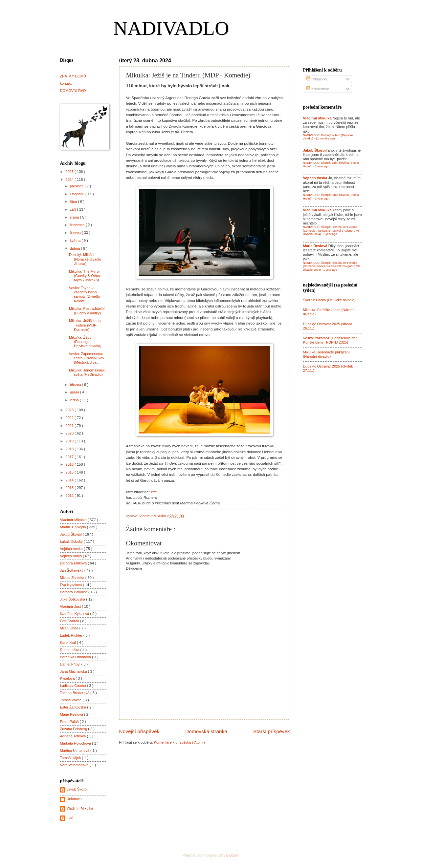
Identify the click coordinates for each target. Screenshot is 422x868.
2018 (70, 449)
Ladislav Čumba (74, 686)
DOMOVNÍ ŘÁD (73, 91)
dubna (76, 248)
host (70, 817)
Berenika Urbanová (76, 657)
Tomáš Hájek (71, 758)
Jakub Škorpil (71, 534)
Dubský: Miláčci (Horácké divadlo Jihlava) (85, 259)
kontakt (66, 83)
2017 (70, 457)
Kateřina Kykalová (75, 614)
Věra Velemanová (75, 765)
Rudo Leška (70, 650)
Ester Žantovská (74, 707)
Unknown (74, 799)
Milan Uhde (70, 628)
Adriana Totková (74, 736)
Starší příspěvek (272, 731)
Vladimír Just (71, 606)
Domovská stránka (206, 731)
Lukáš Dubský (72, 541)
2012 (70, 496)
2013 (70, 488)
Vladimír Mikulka (74, 520)
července (78, 225)
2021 (70, 426)
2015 (70, 472)
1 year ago (322, 166)
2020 (70, 433)
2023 (70, 410)
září (73, 209)
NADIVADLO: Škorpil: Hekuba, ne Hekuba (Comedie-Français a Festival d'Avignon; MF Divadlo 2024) (332, 231)
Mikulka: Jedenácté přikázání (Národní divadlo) (326, 354)
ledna (75, 400)
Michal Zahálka (73, 578)
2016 (70, 464)
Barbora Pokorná (74, 592)
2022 (70, 418)
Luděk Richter (72, 635)
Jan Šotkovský (72, 570)
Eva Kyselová (72, 585)
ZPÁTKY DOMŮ (73, 76)
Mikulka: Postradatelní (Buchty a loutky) (87, 311)
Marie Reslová (72, 714)
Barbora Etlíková (74, 563)
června (76, 233)
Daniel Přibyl (71, 664)
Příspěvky (317, 79)
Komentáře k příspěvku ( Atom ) (179, 742)
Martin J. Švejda (74, 527)
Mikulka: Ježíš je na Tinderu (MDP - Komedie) (85, 325)
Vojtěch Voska (72, 549)
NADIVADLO (171, 28)
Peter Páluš (70, 722)
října (74, 201)
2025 (70, 172)
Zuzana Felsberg (74, 729)
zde (154, 492)
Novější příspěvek (139, 731)
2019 (70, 441)
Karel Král (69, 643)
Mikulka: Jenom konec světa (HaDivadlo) (87, 372)
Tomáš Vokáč (71, 700)
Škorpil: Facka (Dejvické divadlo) (329, 300)
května (76, 241)
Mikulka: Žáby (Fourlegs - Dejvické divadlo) (85, 342)
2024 (70, 180)
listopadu (78, 194)
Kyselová (68, 678)
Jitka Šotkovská (73, 599)
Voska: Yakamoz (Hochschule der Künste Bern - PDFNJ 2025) (330, 340)
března (76, 385)
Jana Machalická (74, 671)
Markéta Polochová (76, 743)
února (75, 392)
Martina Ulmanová (75, 751)
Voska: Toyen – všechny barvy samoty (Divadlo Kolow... (84, 294)
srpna (75, 217)
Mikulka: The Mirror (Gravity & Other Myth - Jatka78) (85, 276)
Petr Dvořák (70, 621)
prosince (77, 186)
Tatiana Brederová (75, 693)
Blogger (232, 855)
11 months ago (325, 138)
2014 (70, 480)
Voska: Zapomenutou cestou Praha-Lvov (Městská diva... (87, 358)
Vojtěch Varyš (72, 556)
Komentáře (318, 89)
